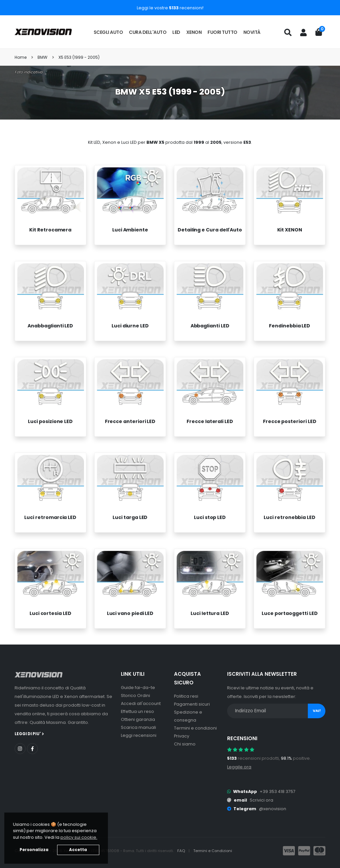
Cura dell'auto (148, 32)
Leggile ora (239, 767)
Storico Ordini (135, 695)
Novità (252, 32)
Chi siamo (185, 744)
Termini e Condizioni (213, 851)
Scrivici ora (261, 800)
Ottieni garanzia (138, 719)
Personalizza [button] (34, 850)
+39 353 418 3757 (278, 791)
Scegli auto (108, 32)
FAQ (182, 851)
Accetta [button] (78, 850)
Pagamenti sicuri (192, 704)
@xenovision (273, 809)
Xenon (194, 32)
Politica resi (186, 696)
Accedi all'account (141, 703)
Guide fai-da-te (138, 688)
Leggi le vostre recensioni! (170, 8)
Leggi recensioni (139, 735)
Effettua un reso (137, 711)
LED (176, 32)
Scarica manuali (138, 727)
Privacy (182, 736)
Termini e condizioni (195, 728)
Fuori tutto (222, 32)
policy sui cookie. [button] (79, 837)
